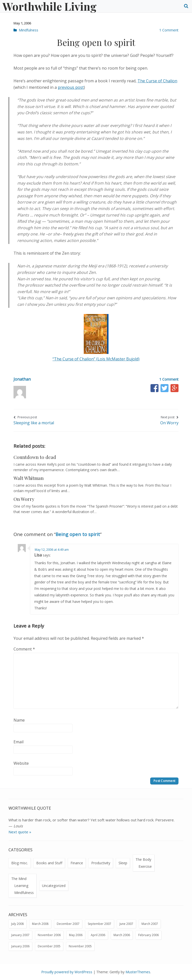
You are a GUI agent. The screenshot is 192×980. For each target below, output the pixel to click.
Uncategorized (54, 886)
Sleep (123, 863)
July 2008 (17, 924)
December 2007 (68, 924)
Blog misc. (20, 863)
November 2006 (49, 935)
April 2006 (98, 935)
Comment (24, 649)
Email (18, 742)
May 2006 (76, 935)
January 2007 (20, 935)
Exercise (145, 866)
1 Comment (169, 30)
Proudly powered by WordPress (67, 972)
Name (19, 720)
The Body (143, 859)
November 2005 (80, 946)
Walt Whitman (28, 478)
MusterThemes (138, 972)
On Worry (24, 499)
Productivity (101, 863)
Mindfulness (28, 30)
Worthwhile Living (49, 6)
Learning (21, 886)
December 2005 (49, 946)
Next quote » (20, 832)
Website (21, 763)
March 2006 (122, 935)
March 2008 (40, 924)
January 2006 (20, 946)
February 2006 (148, 935)
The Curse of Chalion (157, 81)
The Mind (19, 879)
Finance (77, 863)
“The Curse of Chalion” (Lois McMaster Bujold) (96, 359)
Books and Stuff (49, 863)
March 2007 (150, 924)
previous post (71, 87)
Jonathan (22, 379)
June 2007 (126, 924)
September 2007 (99, 924)
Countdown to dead (35, 457)
